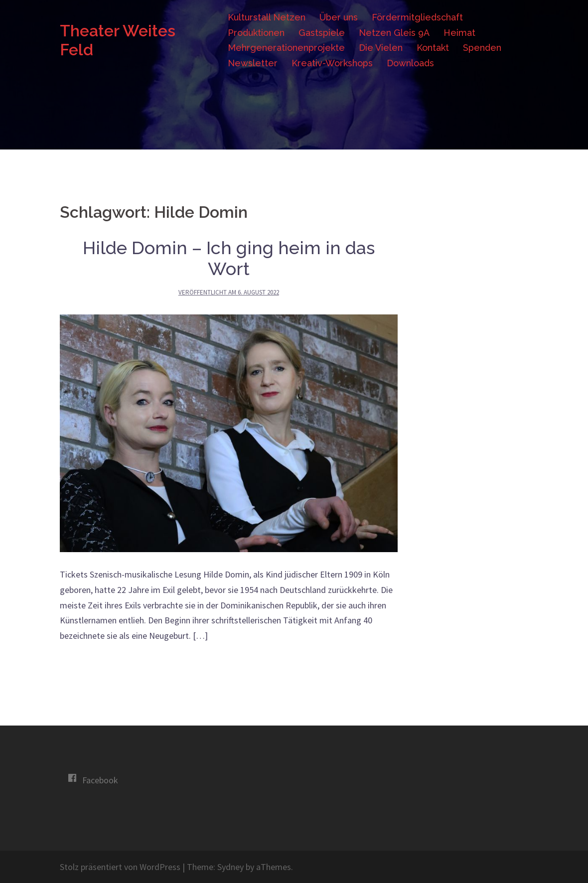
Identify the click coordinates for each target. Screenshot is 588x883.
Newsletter (253, 63)
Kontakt (433, 48)
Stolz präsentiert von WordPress (120, 867)
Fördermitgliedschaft (417, 17)
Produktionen (256, 33)
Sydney (230, 867)
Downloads (410, 63)
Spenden (482, 48)
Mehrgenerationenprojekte (286, 48)
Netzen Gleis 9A (394, 33)
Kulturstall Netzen (267, 17)
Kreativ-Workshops (332, 63)
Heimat (459, 33)
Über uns (339, 17)
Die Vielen (381, 48)
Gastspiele (322, 33)
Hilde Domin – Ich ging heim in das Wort (229, 258)
